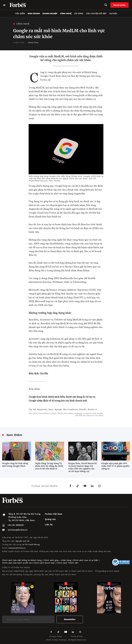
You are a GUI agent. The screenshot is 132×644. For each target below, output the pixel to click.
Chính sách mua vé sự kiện (86, 560)
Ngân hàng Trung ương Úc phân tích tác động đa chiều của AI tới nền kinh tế (49, 466)
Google (59, 409)
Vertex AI (93, 409)
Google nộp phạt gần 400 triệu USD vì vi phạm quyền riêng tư (115, 466)
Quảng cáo (50, 519)
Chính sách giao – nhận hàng (57, 560)
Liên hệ (49, 525)
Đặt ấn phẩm (120, 5)
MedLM (83, 409)
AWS (52, 409)
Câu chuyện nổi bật (96, 14)
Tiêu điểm (20, 14)
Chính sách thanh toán (44, 563)
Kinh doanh (34, 14)
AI (35, 409)
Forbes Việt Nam (54, 514)
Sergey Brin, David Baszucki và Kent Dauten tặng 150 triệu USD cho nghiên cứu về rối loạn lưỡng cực (82, 467)
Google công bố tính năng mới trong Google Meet (15, 465)
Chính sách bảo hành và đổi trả (17, 563)
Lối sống (79, 14)
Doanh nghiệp (50, 14)
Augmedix (43, 409)
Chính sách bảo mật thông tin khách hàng (22, 560)
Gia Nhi (44, 373)
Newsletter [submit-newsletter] (70, 619)
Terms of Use (77, 636)
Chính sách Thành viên (68, 563)
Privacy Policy (56, 636)
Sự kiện (113, 14)
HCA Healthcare (71, 409)
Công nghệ (66, 14)
